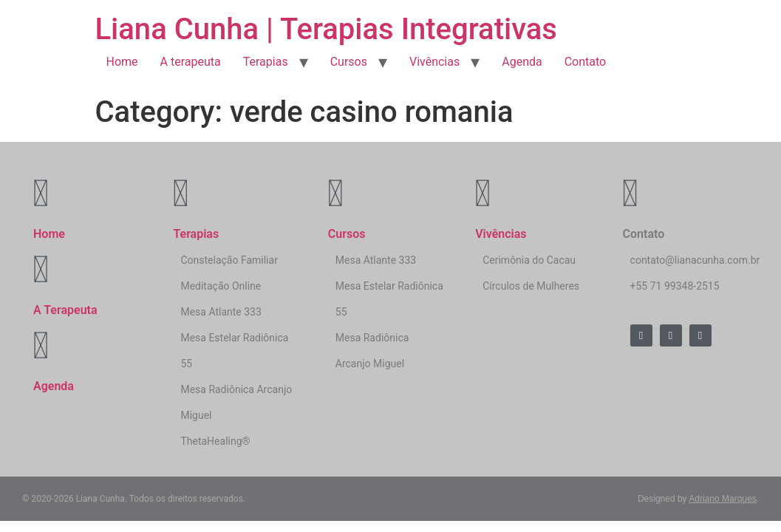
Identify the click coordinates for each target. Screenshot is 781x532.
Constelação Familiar (229, 260)
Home (122, 62)
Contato (586, 62)
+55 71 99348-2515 (675, 286)
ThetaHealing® (215, 441)
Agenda (522, 62)
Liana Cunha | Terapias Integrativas (326, 29)
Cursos (349, 62)
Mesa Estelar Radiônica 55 (234, 351)
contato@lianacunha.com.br (695, 260)
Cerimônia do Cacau (529, 260)
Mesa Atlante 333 (221, 312)
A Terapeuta (65, 310)
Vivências (434, 62)
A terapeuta (191, 62)
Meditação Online (221, 286)
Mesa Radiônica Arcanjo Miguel (236, 402)
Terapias (266, 62)
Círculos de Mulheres (531, 286)
